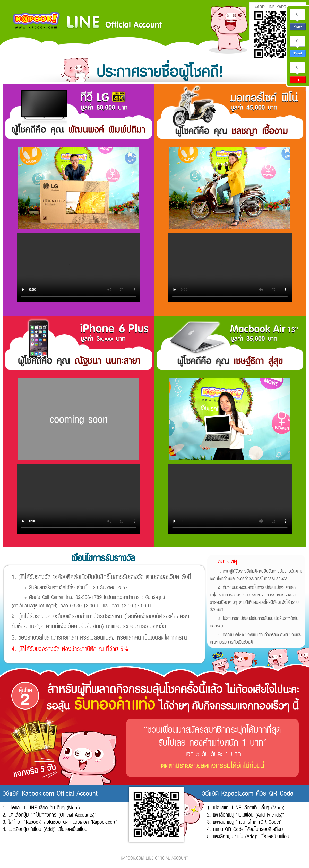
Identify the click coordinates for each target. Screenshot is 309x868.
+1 (298, 80)
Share (298, 27)
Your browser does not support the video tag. (79, 267)
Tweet (298, 53)
